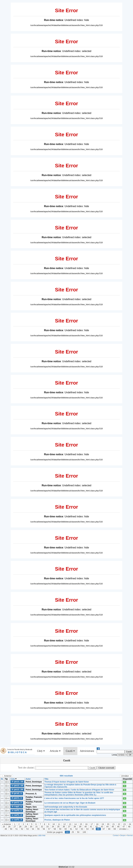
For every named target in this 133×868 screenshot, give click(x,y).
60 (66, 829)
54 (33, 829)
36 (64, 827)
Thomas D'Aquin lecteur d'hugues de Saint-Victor (67, 782)
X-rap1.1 (17, 807)
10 (54, 824)
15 (81, 824)
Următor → (126, 776)
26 (9, 827)
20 (108, 824)
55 (38, 829)
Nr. (2, 779)
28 (20, 827)
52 (22, 829)
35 (58, 827)
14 (75, 824)
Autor (28, 779)
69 (115, 829)
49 (6, 829)
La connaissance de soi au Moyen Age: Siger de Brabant (70, 803)
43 (102, 827)
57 (49, 829)
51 (17, 829)
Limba (114, 755)
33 (47, 827)
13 (70, 824)
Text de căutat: (26, 768)
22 (119, 824)
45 (113, 827)
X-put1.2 (17, 803)
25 (4, 827)
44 (107, 827)
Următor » (124, 829)
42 (96, 827)
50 (11, 829)
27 (15, 827)
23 (124, 824)
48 (129, 827)
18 (97, 824)
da (125, 782)
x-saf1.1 (17, 811)
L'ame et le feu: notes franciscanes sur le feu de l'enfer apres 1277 (74, 798)
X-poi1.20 (17, 790)
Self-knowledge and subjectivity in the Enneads (66, 807)
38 (75, 827)
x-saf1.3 (17, 820)
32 (42, 827)
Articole (55, 751)
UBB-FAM (42, 836)
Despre (123, 835)
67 (104, 829)
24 (130, 824)
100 (84, 832)
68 (109, 829)
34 (53, 827)
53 (28, 829)
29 (26, 827)
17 (92, 824)
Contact (116, 835)
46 (118, 827)
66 (98, 829)
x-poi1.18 (17, 786)
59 (60, 829)
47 (124, 827)
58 (55, 829)
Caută (70, 751)
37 (69, 827)
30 (31, 827)
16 (86, 824)
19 (103, 824)
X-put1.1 (17, 798)
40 (86, 827)
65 (93, 829)
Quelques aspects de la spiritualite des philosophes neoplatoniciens (75, 815)
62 (77, 829)
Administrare (87, 751)
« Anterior (6, 824)
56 (44, 829)
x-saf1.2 (17, 815)
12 (65, 824)
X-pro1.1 (17, 794)
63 (82, 829)
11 (59, 824)
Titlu (46, 779)
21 (113, 824)
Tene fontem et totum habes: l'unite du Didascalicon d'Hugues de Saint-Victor (79, 790)
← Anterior (6, 776)
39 (80, 827)
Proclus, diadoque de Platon (57, 820)
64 (87, 829)
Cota (13, 779)
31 (37, 827)
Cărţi (41, 751)
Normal (130, 835)
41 (91, 827)
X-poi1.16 (17, 782)
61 (71, 829)
